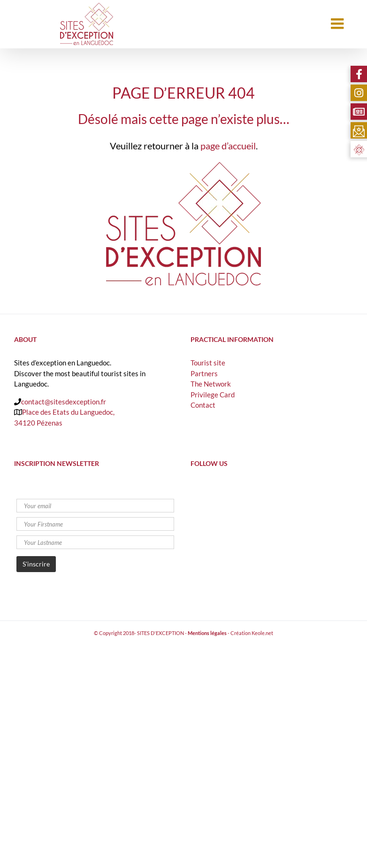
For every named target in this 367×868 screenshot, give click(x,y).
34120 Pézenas (38, 423)
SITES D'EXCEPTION (161, 633)
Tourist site (208, 363)
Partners (204, 373)
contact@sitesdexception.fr (64, 402)
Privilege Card (213, 395)
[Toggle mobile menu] (338, 23)
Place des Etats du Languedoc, (68, 412)
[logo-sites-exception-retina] (183, 165)
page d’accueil (228, 146)
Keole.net (262, 633)
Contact (203, 405)
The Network (211, 384)
